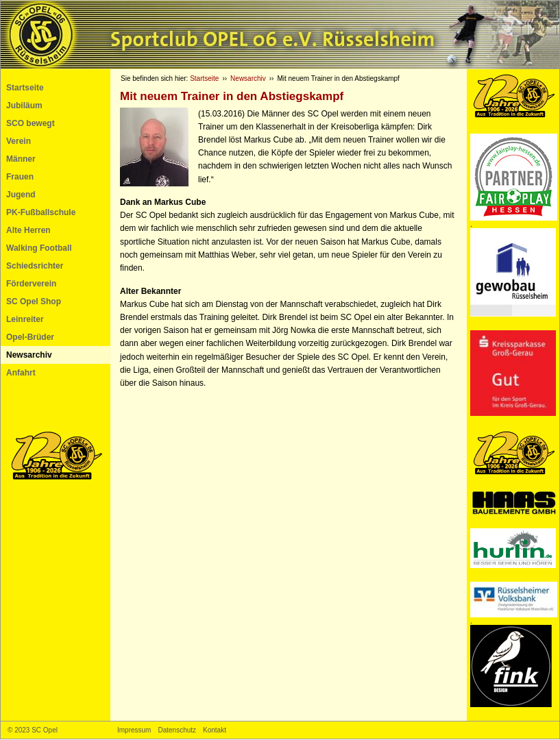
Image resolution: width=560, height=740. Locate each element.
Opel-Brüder (30, 337)
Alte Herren (28, 230)
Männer (21, 159)
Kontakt (215, 730)
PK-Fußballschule (41, 212)
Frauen (20, 177)
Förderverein (31, 284)
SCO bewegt (31, 123)
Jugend (21, 195)
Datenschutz (177, 730)
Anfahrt (21, 373)
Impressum (134, 730)
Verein (19, 141)
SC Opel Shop (34, 301)
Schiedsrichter (35, 266)
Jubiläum (24, 106)
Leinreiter (25, 319)
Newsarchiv (29, 355)
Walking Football (39, 248)
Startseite (25, 88)
